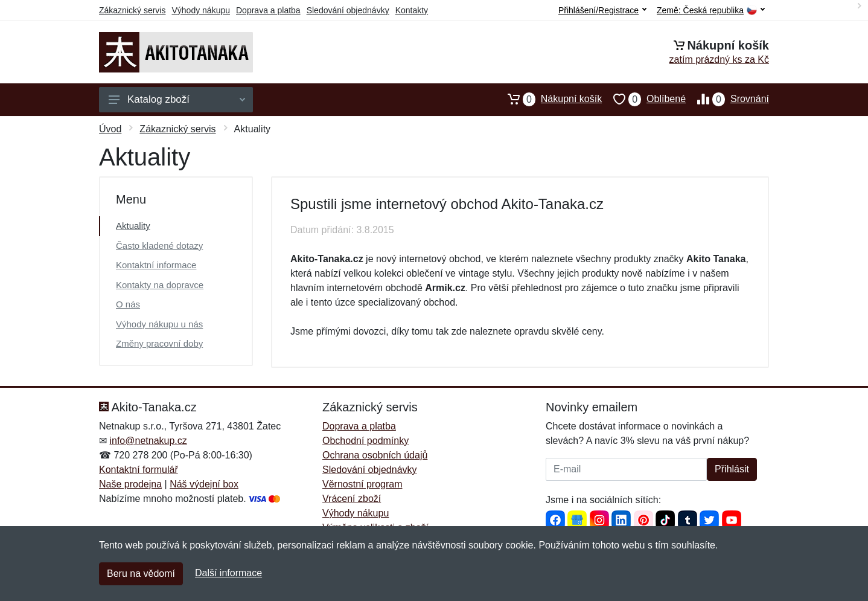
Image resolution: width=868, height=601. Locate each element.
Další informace (228, 573)
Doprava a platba (268, 10)
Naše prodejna (130, 484)
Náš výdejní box (204, 484)
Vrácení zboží (352, 499)
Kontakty (412, 10)
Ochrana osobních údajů (375, 455)
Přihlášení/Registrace (602, 10)
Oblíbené (644, 99)
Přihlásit (732, 469)
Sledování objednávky (348, 10)
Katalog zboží (177, 99)
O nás (128, 304)
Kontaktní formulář (139, 470)
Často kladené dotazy (159, 246)
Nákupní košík (549, 99)
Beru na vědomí (141, 574)
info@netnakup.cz (148, 441)
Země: (711, 11)
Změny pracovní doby (159, 343)
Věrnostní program (362, 484)
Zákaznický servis (132, 10)
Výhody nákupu (201, 10)
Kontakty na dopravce (160, 285)
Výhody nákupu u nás (159, 324)
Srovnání (727, 99)
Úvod (110, 129)
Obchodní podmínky (365, 441)
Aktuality (133, 226)
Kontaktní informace (156, 265)
